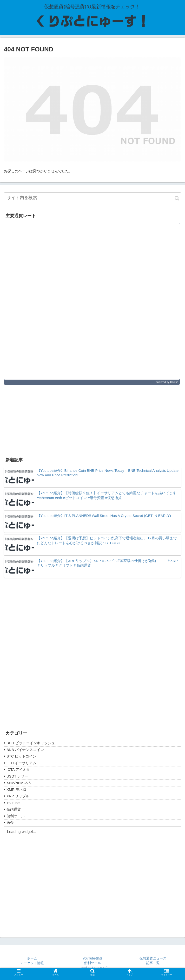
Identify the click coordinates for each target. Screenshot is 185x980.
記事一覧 (153, 963)
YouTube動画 (93, 958)
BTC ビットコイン (21, 756)
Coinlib (174, 382)
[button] (177, 198)
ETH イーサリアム (21, 763)
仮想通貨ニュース (153, 958)
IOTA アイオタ (18, 769)
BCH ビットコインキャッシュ (31, 743)
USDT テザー (17, 776)
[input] (92, 198)
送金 (10, 823)
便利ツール (16, 816)
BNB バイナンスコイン (25, 750)
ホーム (32, 958)
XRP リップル (18, 796)
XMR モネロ (17, 789)
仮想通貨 (14, 809)
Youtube (13, 803)
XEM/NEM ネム (19, 783)
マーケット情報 (32, 963)
